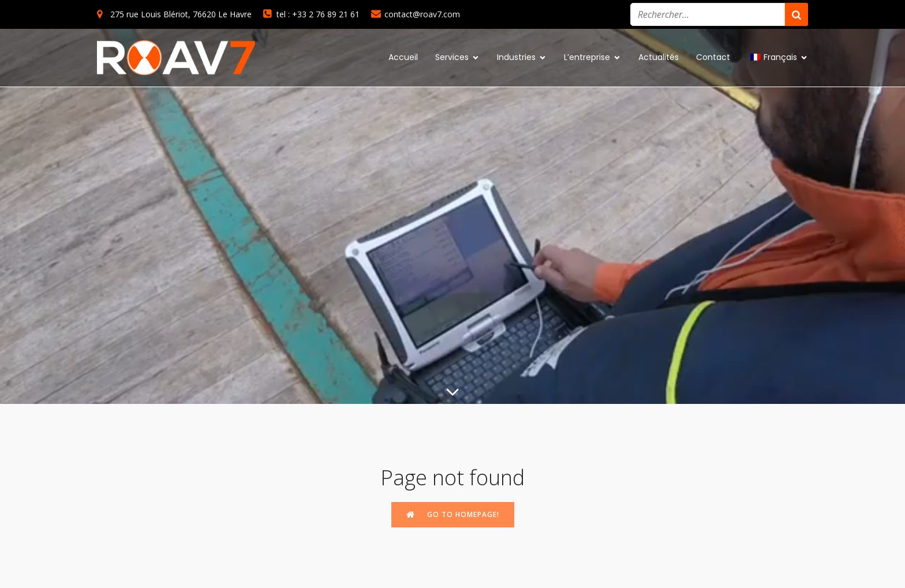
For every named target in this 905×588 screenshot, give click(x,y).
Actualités (659, 57)
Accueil (403, 57)
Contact (713, 57)
